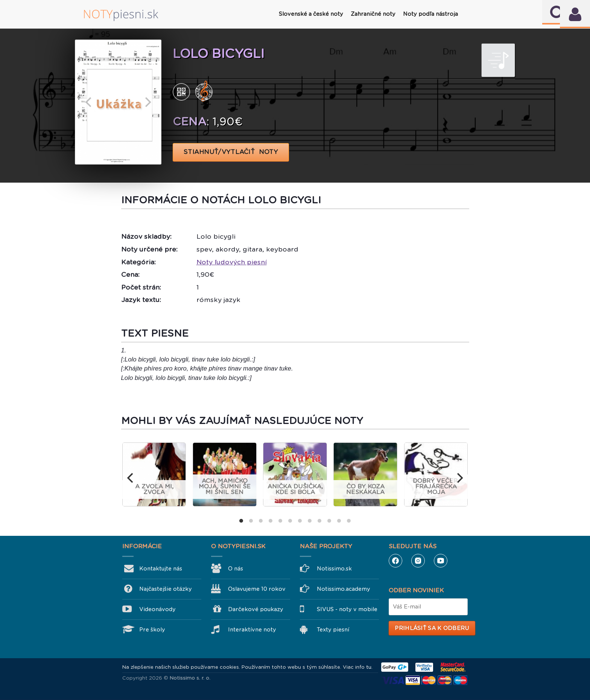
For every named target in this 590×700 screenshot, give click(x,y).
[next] (147, 102)
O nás (236, 569)
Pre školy (152, 630)
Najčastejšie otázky (166, 589)
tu (369, 667)
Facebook (395, 561)
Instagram (418, 561)
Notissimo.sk (334, 569)
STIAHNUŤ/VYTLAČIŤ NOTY (231, 152)
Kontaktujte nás (161, 569)
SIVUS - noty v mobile (347, 609)
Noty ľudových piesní (232, 262)
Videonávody (157, 609)
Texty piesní (333, 630)
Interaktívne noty (252, 630)
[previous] (89, 102)
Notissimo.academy (344, 589)
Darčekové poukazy (256, 609)
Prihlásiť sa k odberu (432, 628)
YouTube (441, 561)
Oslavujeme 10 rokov (257, 589)
